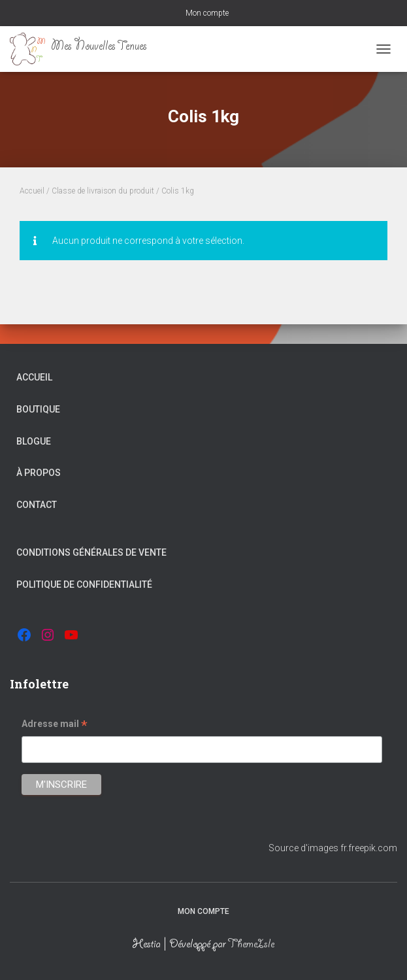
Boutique (38, 409)
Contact (37, 505)
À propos (39, 473)
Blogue (34, 441)
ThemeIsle (251, 945)
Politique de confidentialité (84, 584)
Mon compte (207, 13)
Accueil (32, 191)
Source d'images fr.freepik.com (333, 848)
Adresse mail (55, 726)
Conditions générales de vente (91, 552)
